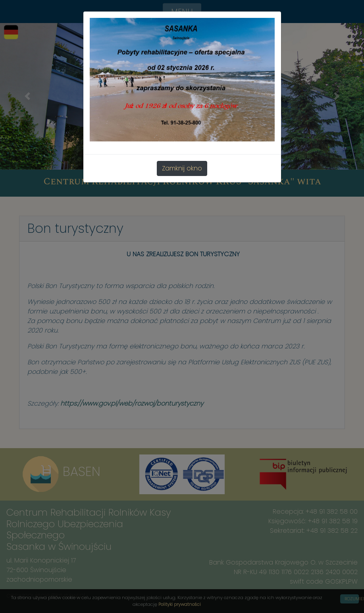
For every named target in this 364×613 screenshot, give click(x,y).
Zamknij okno (182, 168)
